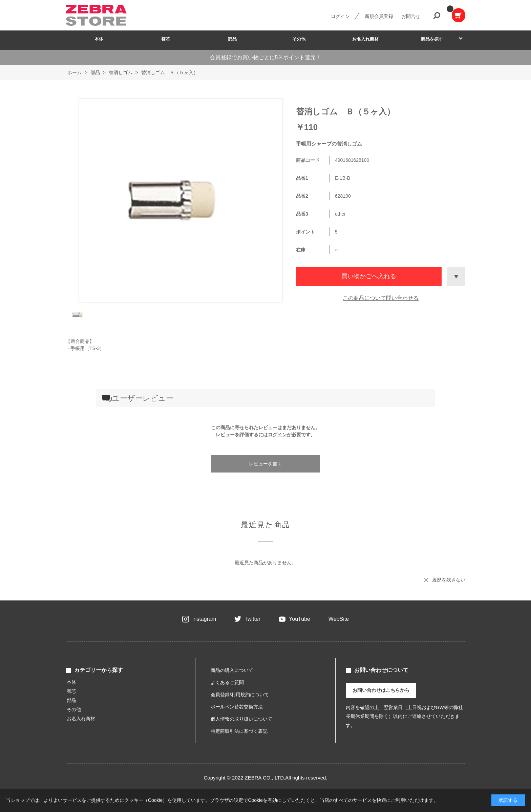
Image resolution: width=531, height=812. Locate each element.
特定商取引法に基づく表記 (239, 731)
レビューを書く (265, 464)
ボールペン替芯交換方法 (237, 707)
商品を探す (432, 39)
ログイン (340, 16)
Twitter (252, 619)
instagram (204, 619)
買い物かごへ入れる (369, 276)
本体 (99, 39)
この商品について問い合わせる (381, 298)
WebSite (339, 619)
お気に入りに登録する (456, 276)
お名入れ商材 (365, 39)
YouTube (300, 619)
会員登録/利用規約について (240, 695)
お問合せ (411, 16)
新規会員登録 (379, 16)
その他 (299, 39)
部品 (232, 39)
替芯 (166, 39)
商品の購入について (232, 670)
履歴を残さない (449, 580)
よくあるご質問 (227, 682)
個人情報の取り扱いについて (241, 719)
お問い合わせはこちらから (381, 690)
